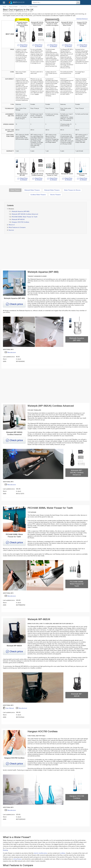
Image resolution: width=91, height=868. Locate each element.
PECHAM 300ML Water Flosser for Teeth (25, 217)
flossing (5, 850)
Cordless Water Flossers (38, 195)
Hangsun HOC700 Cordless (20, 222)
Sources (11, 230)
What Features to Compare (17, 227)
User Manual (8, 709)
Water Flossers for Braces (72, 190)
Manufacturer (10, 353)
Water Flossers (15, 190)
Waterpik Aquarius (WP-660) (21, 211)
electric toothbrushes (41, 853)
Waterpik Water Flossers (32, 190)
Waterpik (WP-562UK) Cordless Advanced (25, 214)
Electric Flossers (55, 195)
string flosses (17, 859)
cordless (63, 853)
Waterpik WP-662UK (18, 219)
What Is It (12, 225)
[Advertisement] (24, 251)
